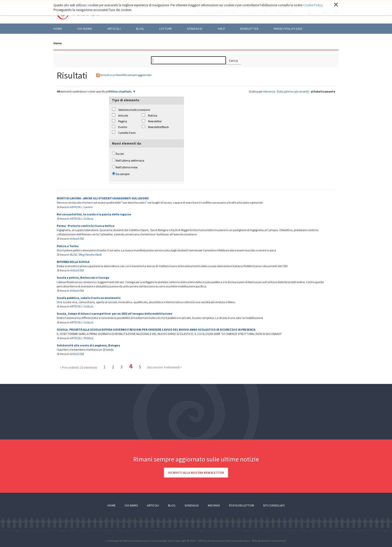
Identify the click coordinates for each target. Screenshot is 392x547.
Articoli (153, 505)
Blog (172, 505)
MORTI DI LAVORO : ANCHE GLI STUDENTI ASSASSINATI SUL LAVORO (103, 198)
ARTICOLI (114, 29)
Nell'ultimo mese (127, 167)
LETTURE (165, 29)
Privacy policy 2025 (288, 29)
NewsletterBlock (158, 127)
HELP (221, 29)
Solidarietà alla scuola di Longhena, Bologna (88, 345)
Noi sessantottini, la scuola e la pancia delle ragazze (94, 214)
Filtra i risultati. (121, 91)
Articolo (123, 115)
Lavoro (88, 207)
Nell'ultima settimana (130, 160)
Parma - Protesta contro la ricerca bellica (86, 226)
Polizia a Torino (68, 246)
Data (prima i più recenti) (293, 91)
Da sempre (123, 174)
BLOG (140, 29)
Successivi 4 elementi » (164, 367)
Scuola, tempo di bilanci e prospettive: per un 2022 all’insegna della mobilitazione (114, 314)
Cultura (88, 218)
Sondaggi (195, 29)
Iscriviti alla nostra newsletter (196, 473)
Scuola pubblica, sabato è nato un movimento (89, 298)
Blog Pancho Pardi (90, 254)
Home (58, 29)
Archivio (214, 505)
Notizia (153, 115)
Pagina (123, 121)
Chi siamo (85, 29)
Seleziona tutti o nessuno (134, 110)
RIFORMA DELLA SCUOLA (73, 262)
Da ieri (120, 154)
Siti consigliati (274, 505)
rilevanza (269, 91)
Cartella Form (127, 133)
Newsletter (249, 29)
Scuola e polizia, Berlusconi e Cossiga (83, 278)
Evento (123, 127)
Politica (88, 338)
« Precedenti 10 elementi (78, 367)
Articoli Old (77, 238)
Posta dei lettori (241, 505)
